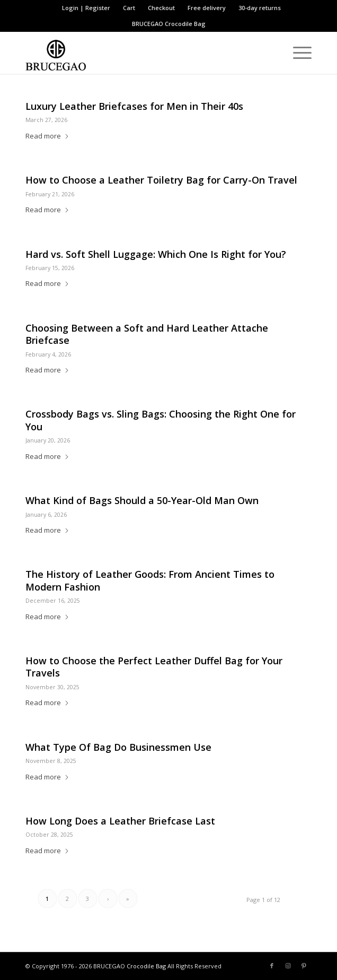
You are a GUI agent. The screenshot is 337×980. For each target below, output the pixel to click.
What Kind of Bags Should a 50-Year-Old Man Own (142, 500)
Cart (129, 8)
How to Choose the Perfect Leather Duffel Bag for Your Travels (154, 667)
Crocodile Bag (185, 24)
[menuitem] (86, 8)
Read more (47, 136)
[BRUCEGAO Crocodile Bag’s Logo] (140, 53)
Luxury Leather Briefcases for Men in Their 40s (134, 106)
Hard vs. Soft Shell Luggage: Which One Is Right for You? (156, 254)
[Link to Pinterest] (304, 966)
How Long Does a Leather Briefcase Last (120, 821)
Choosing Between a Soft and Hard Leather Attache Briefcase (147, 334)
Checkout (161, 8)
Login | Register (86, 8)
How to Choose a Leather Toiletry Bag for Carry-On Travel (161, 180)
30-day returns (260, 8)
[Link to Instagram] (288, 966)
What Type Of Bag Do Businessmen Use (118, 747)
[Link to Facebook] (272, 966)
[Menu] (297, 53)
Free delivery (207, 8)
